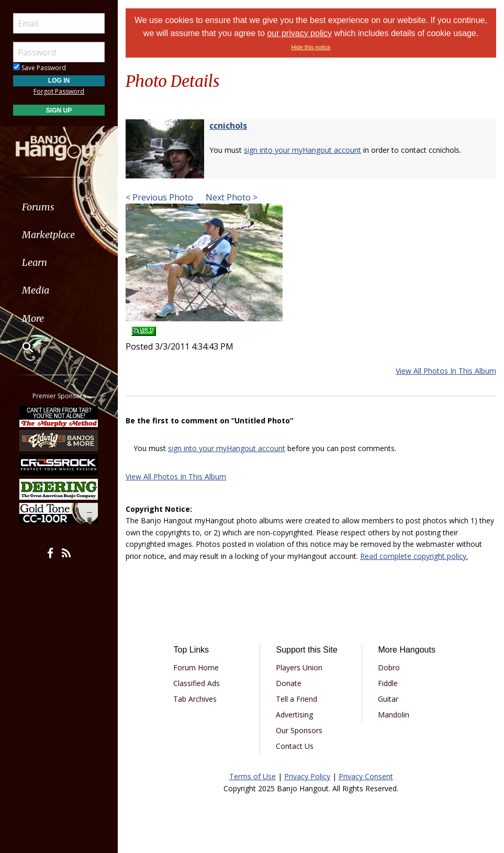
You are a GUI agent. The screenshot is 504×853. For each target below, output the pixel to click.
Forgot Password (59, 91)
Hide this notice (311, 47)
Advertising (294, 715)
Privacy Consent (366, 776)
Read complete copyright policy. (414, 556)
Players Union (299, 667)
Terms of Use (253, 776)
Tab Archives (195, 699)
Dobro (389, 667)
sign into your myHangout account (303, 150)
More (33, 318)
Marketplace (48, 235)
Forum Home (196, 667)
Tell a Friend (296, 699)
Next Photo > (231, 197)
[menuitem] (59, 207)
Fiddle (388, 683)
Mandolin (394, 715)
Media (36, 290)
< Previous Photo (159, 197)
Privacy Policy (307, 776)
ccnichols (228, 126)
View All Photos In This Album (446, 371)
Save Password (40, 68)
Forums (38, 207)
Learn (35, 262)
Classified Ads (197, 683)
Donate (289, 683)
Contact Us (295, 746)
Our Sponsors (299, 730)
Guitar (388, 699)
